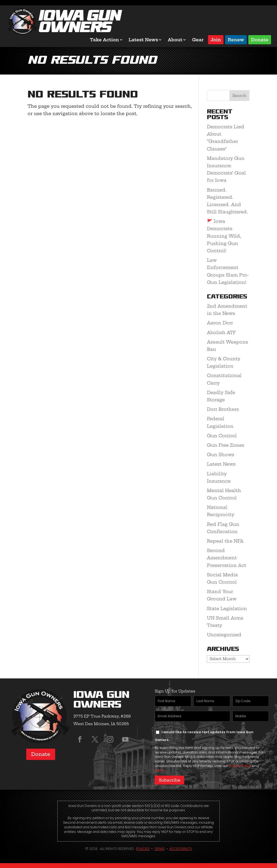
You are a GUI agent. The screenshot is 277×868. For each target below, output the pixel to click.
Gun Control (222, 436)
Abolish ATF (221, 332)
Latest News (144, 40)
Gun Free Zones (226, 445)
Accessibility (181, 848)
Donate (260, 39)
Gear (198, 40)
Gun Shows (221, 455)
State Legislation (227, 608)
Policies (143, 848)
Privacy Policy (240, 766)
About (175, 40)
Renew (236, 39)
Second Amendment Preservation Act (227, 558)
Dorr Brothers (223, 409)
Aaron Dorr (220, 323)
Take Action (104, 40)
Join (216, 39)
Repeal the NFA (225, 541)
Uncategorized (224, 635)
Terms (160, 770)
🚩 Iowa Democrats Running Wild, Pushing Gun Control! (224, 236)
